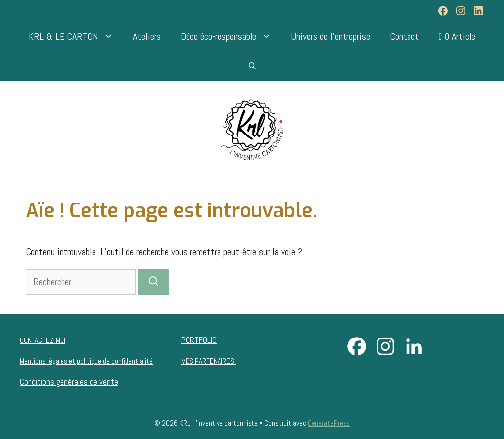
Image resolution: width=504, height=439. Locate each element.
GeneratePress (329, 423)
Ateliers (147, 36)
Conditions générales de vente (69, 382)
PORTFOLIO (199, 340)
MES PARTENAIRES (208, 361)
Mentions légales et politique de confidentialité (86, 361)
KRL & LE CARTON (76, 36)
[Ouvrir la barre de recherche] (252, 66)
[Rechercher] (154, 282)
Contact (404, 36)
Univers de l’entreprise (331, 36)
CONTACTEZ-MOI (43, 340)
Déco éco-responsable (231, 36)
